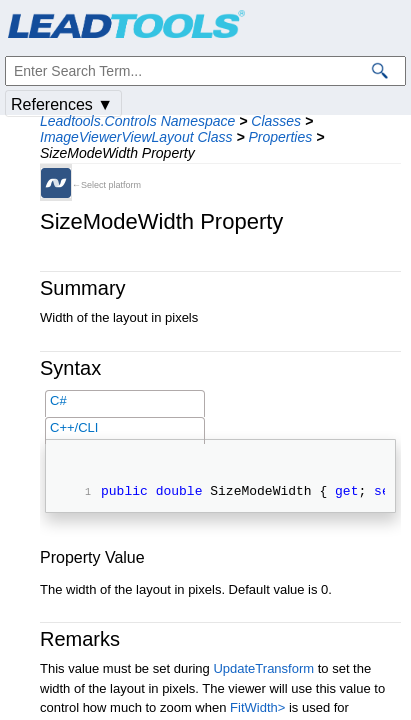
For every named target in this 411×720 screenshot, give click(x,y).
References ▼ (62, 104)
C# (58, 400)
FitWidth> (257, 710)
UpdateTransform (263, 671)
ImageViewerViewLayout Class (136, 137)
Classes (276, 121)
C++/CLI (74, 427)
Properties (280, 137)
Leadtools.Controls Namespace (137, 121)
